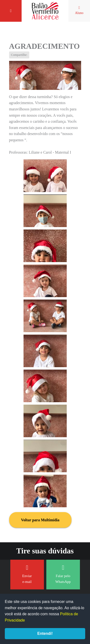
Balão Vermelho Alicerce (45, 11)
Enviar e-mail (27, 574)
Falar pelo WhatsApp (63, 574)
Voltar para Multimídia (40, 520)
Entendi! (45, 633)
